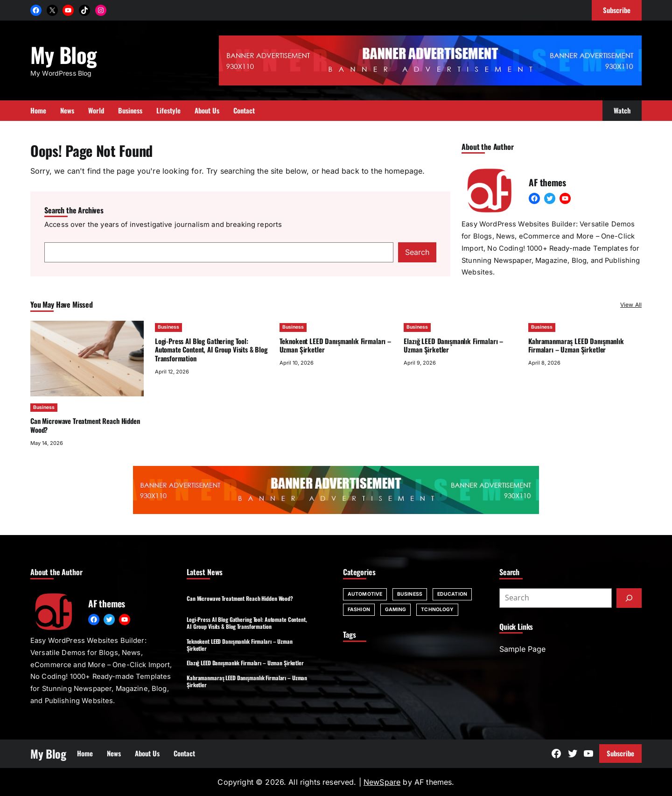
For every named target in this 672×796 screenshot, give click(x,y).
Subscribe (620, 753)
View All (631, 305)
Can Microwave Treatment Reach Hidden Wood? (85, 425)
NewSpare (382, 782)
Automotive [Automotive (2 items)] (365, 594)
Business (44, 407)
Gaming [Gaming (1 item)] (396, 609)
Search (417, 252)
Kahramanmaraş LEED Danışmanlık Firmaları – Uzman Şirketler (576, 345)
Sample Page (522, 649)
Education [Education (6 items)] (452, 594)
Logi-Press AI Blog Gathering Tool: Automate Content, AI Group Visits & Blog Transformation (211, 350)
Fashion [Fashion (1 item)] (359, 609)
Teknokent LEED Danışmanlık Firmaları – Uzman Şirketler (335, 345)
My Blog (63, 54)
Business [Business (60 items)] (410, 594)
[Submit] (629, 598)
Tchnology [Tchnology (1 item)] (437, 609)
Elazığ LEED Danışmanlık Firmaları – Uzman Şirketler (453, 345)
